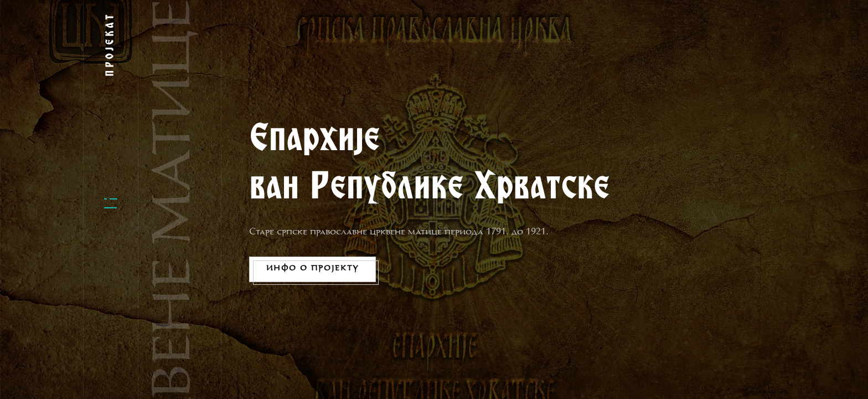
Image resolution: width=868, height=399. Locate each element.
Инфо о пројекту (312, 269)
